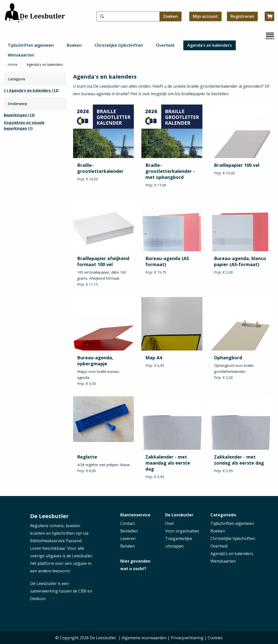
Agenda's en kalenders (210, 45)
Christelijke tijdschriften (119, 45)
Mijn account (205, 16)
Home (13, 64)
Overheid (165, 45)
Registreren (242, 16)
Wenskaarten (21, 55)
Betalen (128, 546)
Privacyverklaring (187, 638)
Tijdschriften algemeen (31, 45)
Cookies (215, 638)
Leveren (128, 538)
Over (170, 523)
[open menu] (270, 36)
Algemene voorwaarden (144, 638)
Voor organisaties (182, 531)
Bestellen (129, 531)
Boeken (74, 45)
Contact (128, 523)
